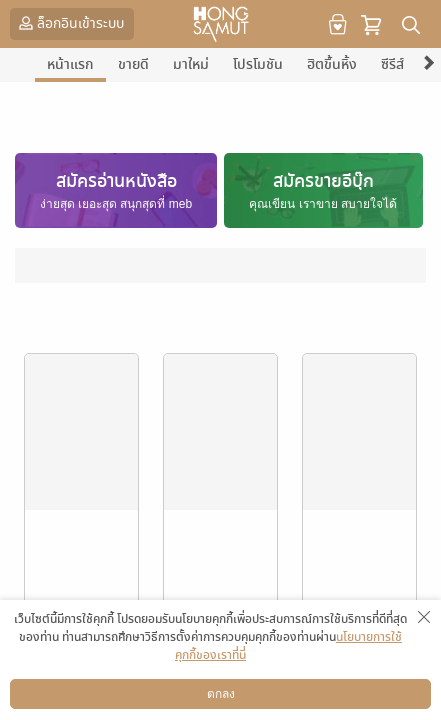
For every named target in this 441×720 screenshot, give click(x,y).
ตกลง (221, 694)
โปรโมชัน (258, 64)
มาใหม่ (191, 64)
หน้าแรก (70, 64)
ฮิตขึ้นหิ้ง (332, 64)
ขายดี (133, 64)
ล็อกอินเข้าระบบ (69, 23)
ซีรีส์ (392, 64)
